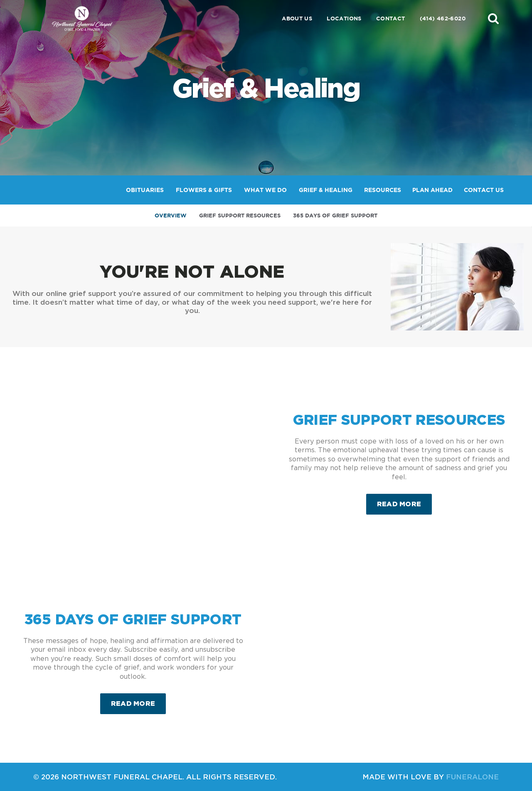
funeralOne (472, 777)
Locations (344, 18)
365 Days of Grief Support (335, 216)
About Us (297, 18)
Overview (171, 216)
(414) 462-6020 (443, 18)
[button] (493, 18)
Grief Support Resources (240, 216)
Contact (391, 18)
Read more (405, 501)
